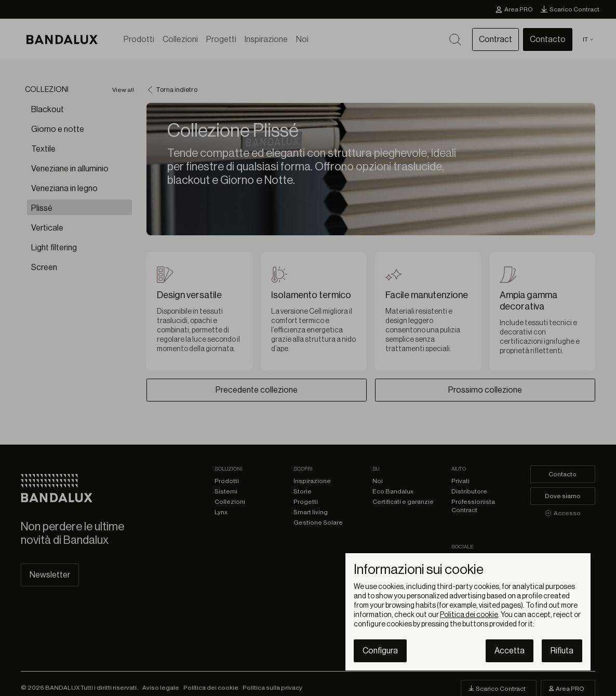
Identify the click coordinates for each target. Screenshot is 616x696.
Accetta (510, 651)
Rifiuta (562, 651)
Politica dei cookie (469, 615)
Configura (380, 651)
